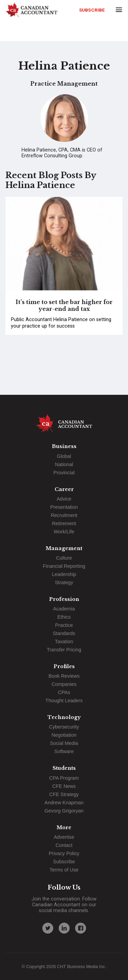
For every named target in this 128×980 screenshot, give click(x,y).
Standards (64, 633)
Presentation (64, 507)
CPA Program (64, 778)
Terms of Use (64, 870)
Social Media (64, 743)
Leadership (64, 574)
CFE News (64, 786)
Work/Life (64, 532)
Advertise (64, 837)
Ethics (64, 617)
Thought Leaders (64, 701)
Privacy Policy (64, 853)
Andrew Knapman (64, 803)
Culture (64, 558)
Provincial (64, 473)
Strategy (64, 582)
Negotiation (64, 735)
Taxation (64, 642)
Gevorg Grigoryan (64, 811)
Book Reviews (64, 676)
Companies (64, 684)
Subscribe (92, 10)
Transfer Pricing (64, 650)
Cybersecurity (64, 727)
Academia (64, 609)
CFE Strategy (64, 794)
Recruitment (64, 515)
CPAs (64, 692)
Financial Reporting (64, 566)
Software (64, 751)
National (64, 464)
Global (64, 456)
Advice (64, 499)
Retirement (64, 523)
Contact (64, 845)
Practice (64, 625)
